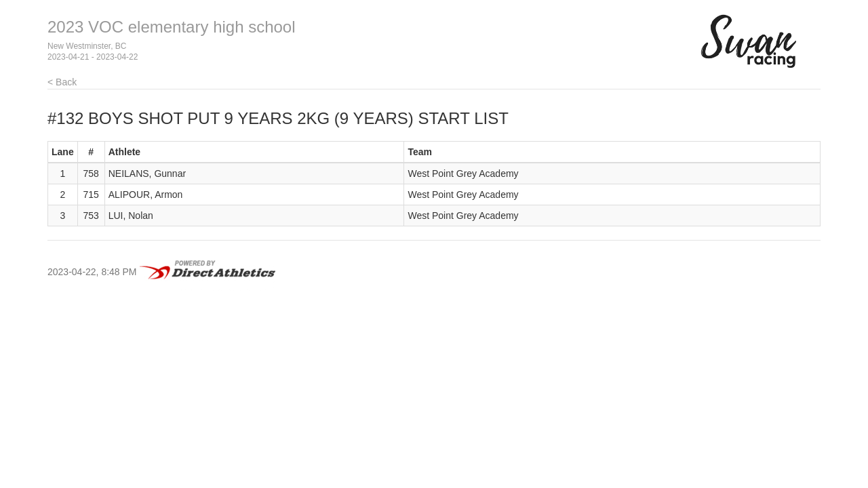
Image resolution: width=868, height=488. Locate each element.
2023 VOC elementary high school (172, 27)
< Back (62, 82)
